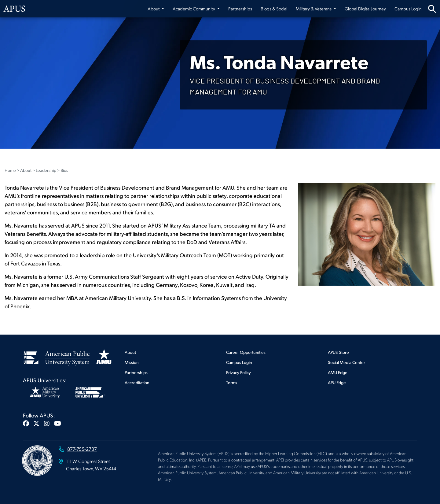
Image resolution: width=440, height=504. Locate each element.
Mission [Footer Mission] (132, 362)
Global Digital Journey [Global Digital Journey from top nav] (365, 9)
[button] (26, 423)
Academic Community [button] (194, 9)
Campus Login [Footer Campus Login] (239, 362)
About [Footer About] (130, 352)
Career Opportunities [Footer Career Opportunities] (246, 352)
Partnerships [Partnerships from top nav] (240, 9)
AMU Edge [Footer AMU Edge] (338, 372)
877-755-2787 (82, 449)
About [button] (154, 9)
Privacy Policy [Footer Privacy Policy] (238, 372)
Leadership (46, 170)
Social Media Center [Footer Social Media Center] (346, 362)
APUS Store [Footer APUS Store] (338, 352)
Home (10, 170)
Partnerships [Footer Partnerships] (136, 372)
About (26, 170)
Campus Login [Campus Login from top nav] (408, 9)
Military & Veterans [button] (314, 9)
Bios (64, 170)
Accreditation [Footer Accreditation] (137, 382)
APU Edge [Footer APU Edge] (337, 382)
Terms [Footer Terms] (232, 382)
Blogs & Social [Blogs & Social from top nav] (274, 9)
